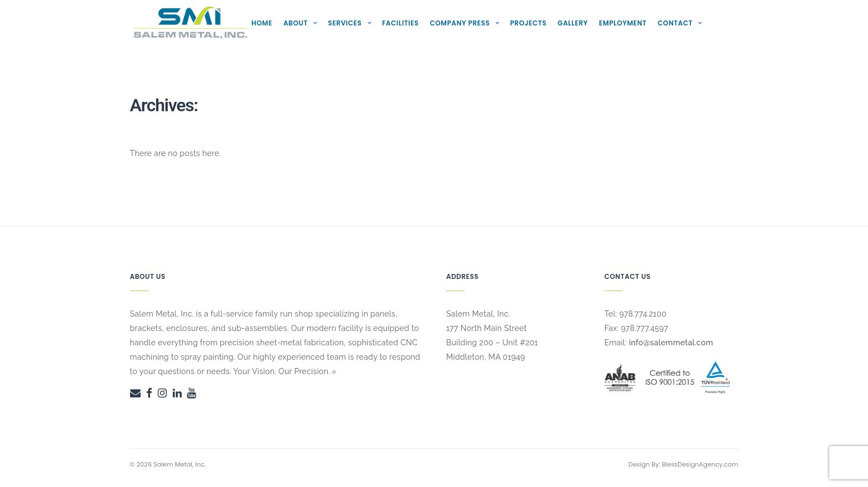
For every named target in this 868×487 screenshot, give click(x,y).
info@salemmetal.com (671, 343)
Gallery (573, 23)
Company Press (459, 23)
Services (345, 23)
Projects (528, 23)
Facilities (400, 23)
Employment (623, 23)
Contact (675, 23)
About (296, 23)
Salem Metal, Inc (179, 464)
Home (262, 23)
